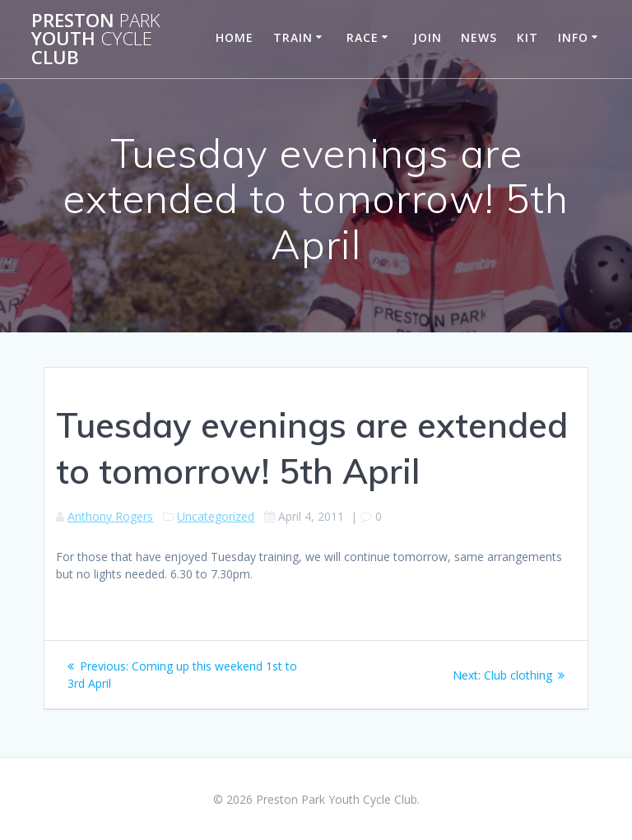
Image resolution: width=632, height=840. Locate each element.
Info (573, 37)
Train (293, 37)
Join (428, 37)
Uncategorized (216, 516)
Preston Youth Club (96, 39)
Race (362, 37)
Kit (527, 37)
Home (235, 37)
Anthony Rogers (110, 516)
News (479, 37)
